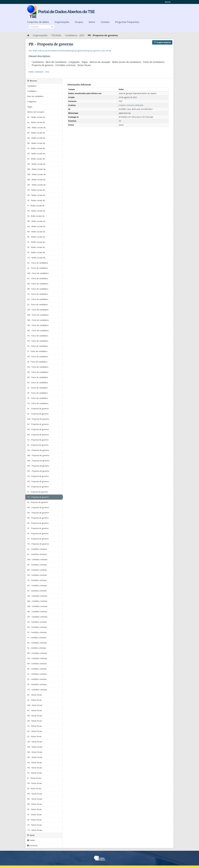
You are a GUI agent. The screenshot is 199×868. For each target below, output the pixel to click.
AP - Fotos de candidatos (38, 278)
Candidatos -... (33, 91)
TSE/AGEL (56, 35)
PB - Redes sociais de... (37, 195)
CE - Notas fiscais (35, 726)
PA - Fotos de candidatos (38, 336)
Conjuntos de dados (38, 22)
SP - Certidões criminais (37, 684)
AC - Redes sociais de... (37, 117)
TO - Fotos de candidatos (38, 403)
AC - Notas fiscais (35, 695)
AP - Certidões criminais (37, 565)
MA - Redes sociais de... (37, 169)
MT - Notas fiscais (35, 757)
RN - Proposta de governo (38, 507)
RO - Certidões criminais (37, 658)
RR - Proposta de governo (38, 518)
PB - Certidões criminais (37, 627)
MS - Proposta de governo (38, 466)
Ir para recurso (162, 42)
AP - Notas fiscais (35, 710)
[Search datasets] (42, 27)
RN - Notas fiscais (35, 794)
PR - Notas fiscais (35, 783)
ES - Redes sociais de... (37, 159)
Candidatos (32, 86)
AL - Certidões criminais (37, 554)
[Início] (28, 35)
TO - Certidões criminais (37, 690)
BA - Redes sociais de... (37, 138)
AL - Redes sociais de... (37, 122)
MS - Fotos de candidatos (38, 325)
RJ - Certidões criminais (37, 648)
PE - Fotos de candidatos (38, 346)
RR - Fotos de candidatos (38, 377)
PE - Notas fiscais (35, 773)
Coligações (32, 101)
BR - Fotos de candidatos (38, 289)
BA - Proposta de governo (38, 429)
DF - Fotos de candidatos (38, 299)
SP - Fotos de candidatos (38, 398)
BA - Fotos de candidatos (38, 284)
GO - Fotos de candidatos (38, 310)
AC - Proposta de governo (38, 409)
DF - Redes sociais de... (37, 154)
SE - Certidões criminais (37, 679)
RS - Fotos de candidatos (38, 383)
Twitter (31, 840)
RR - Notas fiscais (35, 804)
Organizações (62, 22)
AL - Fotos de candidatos (38, 268)
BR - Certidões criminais (37, 575)
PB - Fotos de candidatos (38, 341)
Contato (105, 22)
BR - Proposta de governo (38, 435)
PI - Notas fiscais (34, 778)
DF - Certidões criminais (37, 586)
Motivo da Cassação (36, 112)
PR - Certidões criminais (37, 643)
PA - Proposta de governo (38, 476)
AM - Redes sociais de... (37, 128)
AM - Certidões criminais (37, 559)
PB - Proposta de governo (38, 481)
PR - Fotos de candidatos (38, 357)
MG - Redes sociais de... (37, 174)
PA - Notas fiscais (35, 762)
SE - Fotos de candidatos (38, 393)
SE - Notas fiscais (34, 820)
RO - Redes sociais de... (37, 226)
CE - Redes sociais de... (37, 148)
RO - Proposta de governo (38, 513)
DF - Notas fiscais (35, 731)
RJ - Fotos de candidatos (37, 362)
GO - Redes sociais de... (37, 164)
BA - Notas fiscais (35, 716)
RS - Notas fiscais (35, 809)
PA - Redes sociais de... (37, 190)
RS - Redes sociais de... (37, 237)
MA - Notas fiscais (35, 747)
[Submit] (52, 26)
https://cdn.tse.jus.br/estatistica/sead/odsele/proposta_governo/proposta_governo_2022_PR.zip (72, 51)
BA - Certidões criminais (37, 570)
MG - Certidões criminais (37, 606)
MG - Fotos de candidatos (38, 320)
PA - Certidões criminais (37, 622)
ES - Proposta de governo (38, 445)
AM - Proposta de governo (38, 419)
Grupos (79, 22)
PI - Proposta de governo (38, 492)
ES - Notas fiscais (34, 736)
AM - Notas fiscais (35, 705)
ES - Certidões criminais (37, 591)
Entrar (168, 2)
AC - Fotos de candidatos (38, 263)
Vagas (30, 107)
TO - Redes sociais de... (37, 258)
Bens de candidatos (35, 96)
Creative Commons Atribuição (131, 105)
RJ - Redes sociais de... (36, 216)
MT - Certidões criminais (37, 617)
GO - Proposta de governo (38, 450)
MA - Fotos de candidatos (38, 315)
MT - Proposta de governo (38, 471)
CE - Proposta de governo (38, 440)
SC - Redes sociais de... (37, 242)
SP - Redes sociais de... (37, 252)
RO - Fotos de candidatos (38, 372)
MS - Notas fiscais (35, 752)
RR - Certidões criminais (37, 664)
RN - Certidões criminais (37, 653)
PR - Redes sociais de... (37, 211)
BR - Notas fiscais (35, 721)
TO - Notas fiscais (35, 830)
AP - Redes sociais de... (37, 133)
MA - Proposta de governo (38, 455)
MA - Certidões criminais (37, 601)
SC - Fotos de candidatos (38, 388)
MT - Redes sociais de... (37, 185)
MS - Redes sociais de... (37, 180)
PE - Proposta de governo (38, 487)
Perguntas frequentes (127, 22)
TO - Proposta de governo (38, 544)
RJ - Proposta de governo (38, 502)
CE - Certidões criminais (37, 580)
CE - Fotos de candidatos (38, 294)
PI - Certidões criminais (37, 638)
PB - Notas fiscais (35, 768)
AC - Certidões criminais (37, 549)
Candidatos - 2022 (75, 35)
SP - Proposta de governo (38, 539)
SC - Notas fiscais (35, 814)
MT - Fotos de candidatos (38, 330)
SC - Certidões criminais (37, 674)
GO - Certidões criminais (37, 596)
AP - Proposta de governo (38, 424)
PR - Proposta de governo (103, 35)
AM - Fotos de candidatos (38, 273)
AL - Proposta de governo (38, 414)
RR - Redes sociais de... (37, 232)
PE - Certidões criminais (37, 632)
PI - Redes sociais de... (36, 206)
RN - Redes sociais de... (37, 221)
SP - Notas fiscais (35, 825)
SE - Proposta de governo (38, 533)
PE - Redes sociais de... (37, 200)
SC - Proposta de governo (38, 528)
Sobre (92, 22)
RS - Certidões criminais (37, 669)
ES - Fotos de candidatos (38, 304)
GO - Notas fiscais (35, 742)
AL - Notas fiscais (35, 700)
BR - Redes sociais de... (37, 143)
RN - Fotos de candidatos (38, 367)
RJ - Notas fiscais (34, 788)
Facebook (32, 845)
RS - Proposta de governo (38, 523)
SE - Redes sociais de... (37, 247)
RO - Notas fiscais (35, 799)
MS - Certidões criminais (37, 612)
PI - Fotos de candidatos (37, 351)
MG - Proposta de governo (38, 461)
